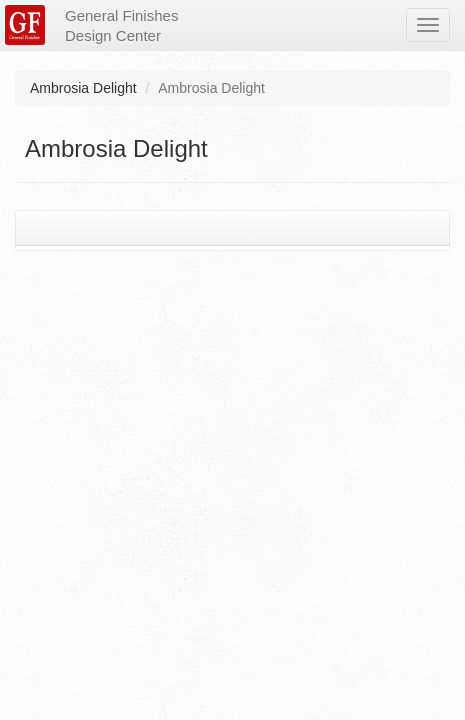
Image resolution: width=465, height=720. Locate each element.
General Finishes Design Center (121, 25)
